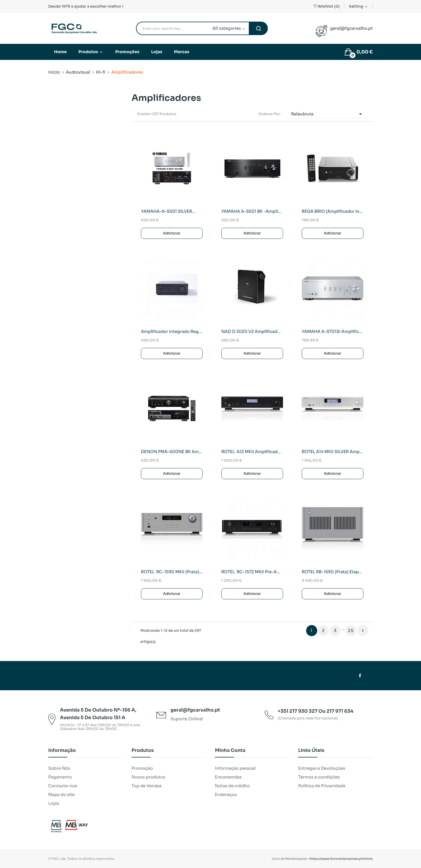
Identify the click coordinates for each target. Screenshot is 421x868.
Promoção (142, 768)
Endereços (226, 795)
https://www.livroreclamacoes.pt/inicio (341, 859)
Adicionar (172, 233)
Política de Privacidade (322, 786)
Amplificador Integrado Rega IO (172, 332)
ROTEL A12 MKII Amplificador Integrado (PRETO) (252, 452)
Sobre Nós (59, 768)
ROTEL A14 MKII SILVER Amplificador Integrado (333, 452)
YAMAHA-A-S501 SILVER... (168, 211)
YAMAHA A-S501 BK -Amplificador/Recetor (252, 211)
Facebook (360, 676)
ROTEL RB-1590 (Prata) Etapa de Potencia (333, 572)
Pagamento (60, 777)
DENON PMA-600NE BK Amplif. (172, 452)
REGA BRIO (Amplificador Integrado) (333, 211)
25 (351, 631)
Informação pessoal (235, 768)
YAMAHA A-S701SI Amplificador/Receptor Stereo (333, 332)
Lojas (54, 803)
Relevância (328, 114)
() (327, 6)
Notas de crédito (232, 786)
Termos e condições (319, 777)
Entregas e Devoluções (322, 768)
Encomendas (228, 777)
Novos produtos (148, 777)
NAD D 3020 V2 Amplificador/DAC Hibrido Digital (252, 332)
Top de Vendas (147, 786)
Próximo (363, 631)
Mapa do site (61, 795)
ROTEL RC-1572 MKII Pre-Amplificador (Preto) (252, 572)
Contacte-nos (63, 786)
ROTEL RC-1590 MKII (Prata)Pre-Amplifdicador (172, 572)
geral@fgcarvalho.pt (351, 28)
